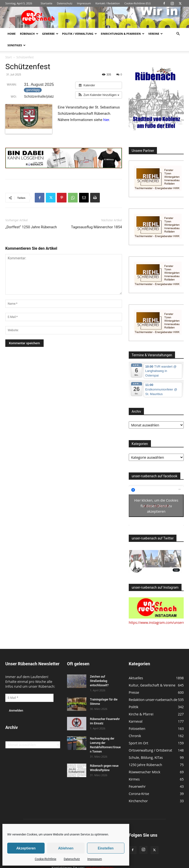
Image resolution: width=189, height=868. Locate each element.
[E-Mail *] (29, 698)
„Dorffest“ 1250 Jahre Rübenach (31, 227)
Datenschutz (72, 859)
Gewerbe (50, 34)
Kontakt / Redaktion (108, 3)
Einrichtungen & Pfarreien (123, 34)
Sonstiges (17, 45)
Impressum (94, 859)
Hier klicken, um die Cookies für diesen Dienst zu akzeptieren (156, 506)
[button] (178, 34)
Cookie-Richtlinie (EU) (138, 3)
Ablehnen (66, 848)
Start (9, 57)
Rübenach (29, 34)
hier (106, 120)
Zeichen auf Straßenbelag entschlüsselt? (99, 681)
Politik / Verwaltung (80, 34)
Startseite (46, 3)
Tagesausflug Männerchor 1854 (97, 227)
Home (12, 34)
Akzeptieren (26, 848)
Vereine (155, 34)
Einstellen (106, 848)
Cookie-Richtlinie (45, 859)
